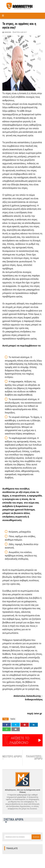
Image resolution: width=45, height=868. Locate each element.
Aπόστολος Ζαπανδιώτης (27, 696)
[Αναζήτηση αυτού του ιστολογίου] (18, 837)
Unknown (8, 32)
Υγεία (13, 719)
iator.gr (38, 713)
